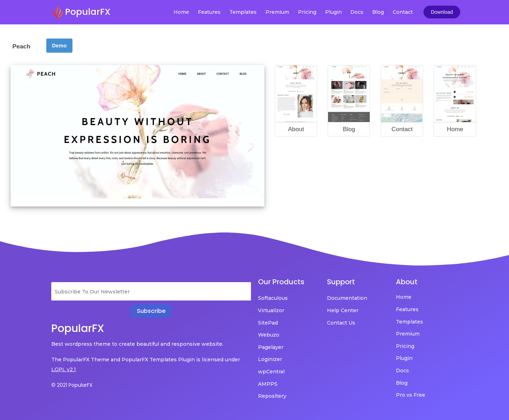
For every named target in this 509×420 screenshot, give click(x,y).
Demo (59, 45)
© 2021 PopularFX (72, 385)
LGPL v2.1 (64, 369)
